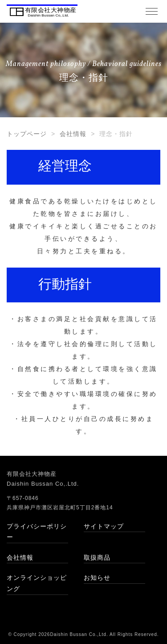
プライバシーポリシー (37, 532)
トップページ (27, 134)
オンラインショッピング (37, 583)
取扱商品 (97, 557)
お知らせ (97, 578)
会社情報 (73, 134)
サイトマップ (104, 526)
